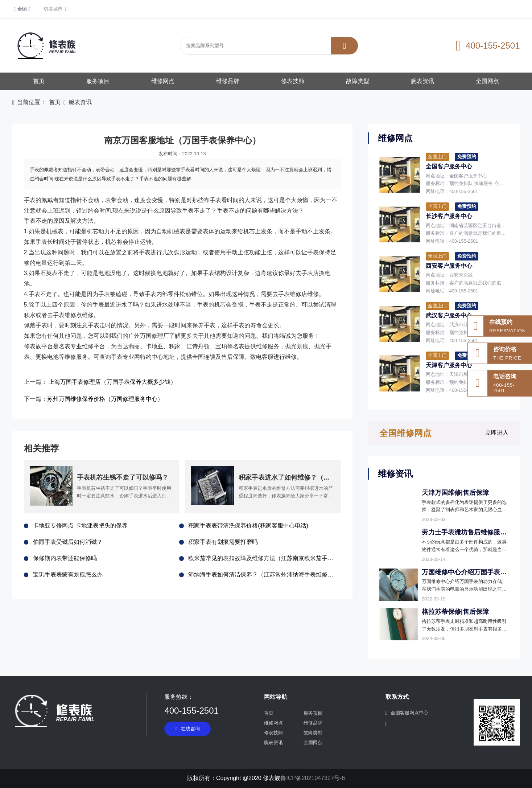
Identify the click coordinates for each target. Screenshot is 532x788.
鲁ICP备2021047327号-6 (313, 778)
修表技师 (293, 81)
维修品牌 (228, 81)
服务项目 (98, 81)
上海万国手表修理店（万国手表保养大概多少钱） (112, 382)
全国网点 (487, 81)
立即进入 (497, 433)
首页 (39, 81)
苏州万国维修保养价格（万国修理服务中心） (105, 399)
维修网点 (163, 81)
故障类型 (358, 81)
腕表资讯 (422, 81)
